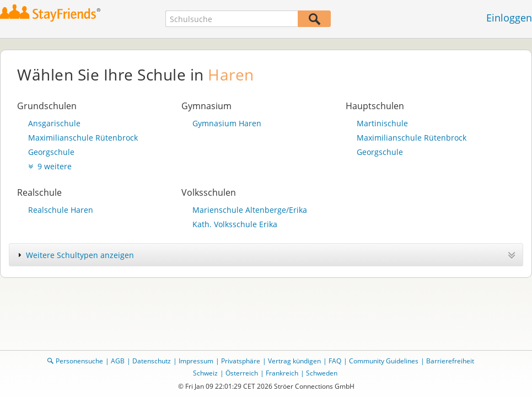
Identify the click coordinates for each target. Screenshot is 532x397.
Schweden (322, 373)
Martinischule (382, 123)
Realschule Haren (61, 210)
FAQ (335, 361)
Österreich (242, 373)
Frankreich (282, 373)
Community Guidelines (384, 361)
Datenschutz (152, 361)
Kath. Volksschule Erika (235, 224)
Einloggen (509, 18)
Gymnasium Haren (227, 123)
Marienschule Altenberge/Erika (250, 210)
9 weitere (50, 166)
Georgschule (51, 152)
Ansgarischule (54, 123)
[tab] (266, 255)
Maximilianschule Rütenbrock (83, 138)
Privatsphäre (241, 361)
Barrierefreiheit (450, 361)
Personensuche (79, 361)
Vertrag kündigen (294, 361)
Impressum (196, 361)
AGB (118, 361)
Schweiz (205, 373)
